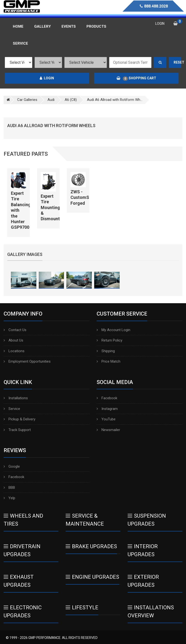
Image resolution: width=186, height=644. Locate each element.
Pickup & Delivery (19, 419)
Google (12, 466)
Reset (178, 62)
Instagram (107, 409)
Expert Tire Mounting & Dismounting (53, 208)
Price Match (108, 361)
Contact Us (15, 330)
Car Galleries (27, 100)
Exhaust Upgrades (19, 581)
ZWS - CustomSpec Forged (83, 197)
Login (47, 78)
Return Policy (109, 340)
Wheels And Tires (23, 520)
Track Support (17, 430)
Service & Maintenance (85, 520)
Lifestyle (82, 607)
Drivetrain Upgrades (22, 550)
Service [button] (20, 43)
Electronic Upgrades (23, 611)
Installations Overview (151, 611)
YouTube (106, 419)
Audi (51, 100)
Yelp (9, 498)
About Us (13, 340)
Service (12, 409)
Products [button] (96, 26)
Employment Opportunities (27, 361)
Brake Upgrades (91, 546)
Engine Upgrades (92, 577)
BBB (9, 488)
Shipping (106, 351)
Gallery (43, 26)
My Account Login (113, 330)
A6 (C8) (71, 100)
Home (18, 26)
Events (69, 26)
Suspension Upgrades (147, 520)
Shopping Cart (136, 78)
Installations (16, 398)
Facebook (107, 398)
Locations (14, 351)
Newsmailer (108, 430)
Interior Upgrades (143, 550)
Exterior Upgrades (143, 581)
